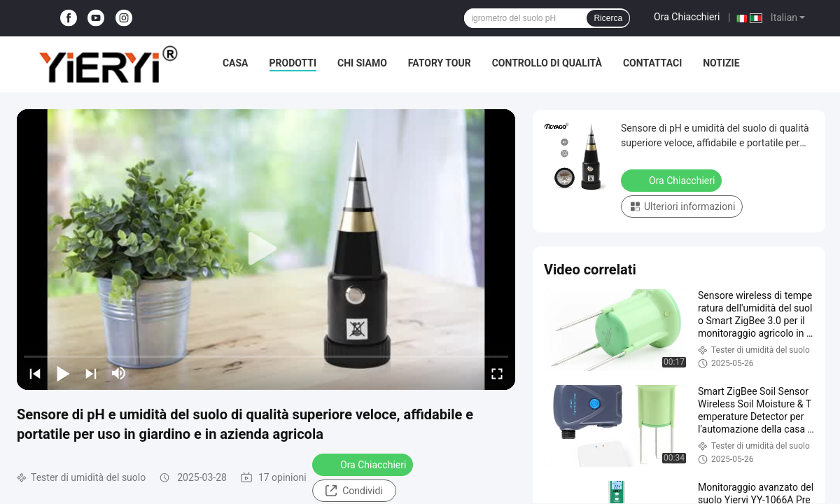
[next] (91, 373)
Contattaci (652, 63)
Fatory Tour (440, 63)
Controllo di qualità (547, 63)
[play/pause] (63, 373)
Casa (236, 63)
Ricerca (608, 18)
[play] (266, 249)
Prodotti (293, 63)
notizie (721, 63)
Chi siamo (362, 63)
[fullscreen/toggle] (497, 373)
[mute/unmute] (119, 373)
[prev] (35, 373)
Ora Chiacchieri (687, 17)
